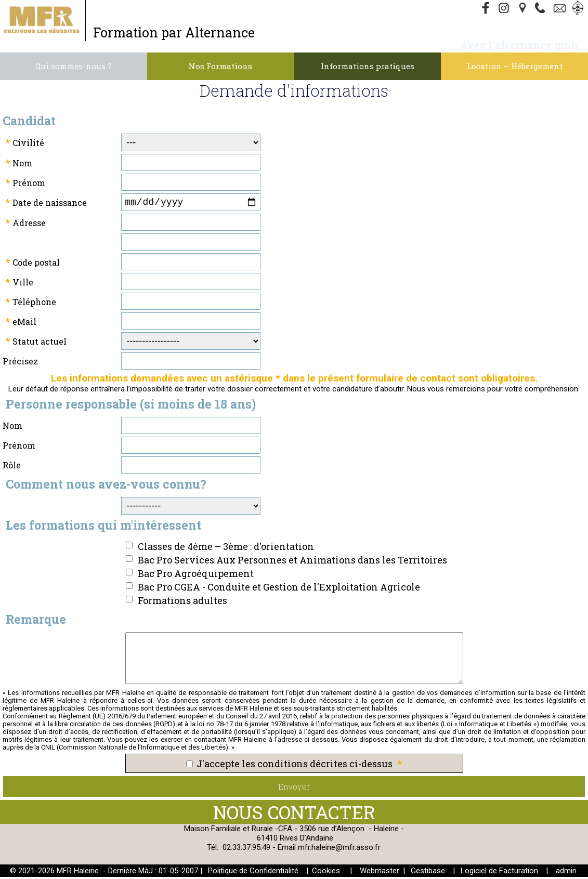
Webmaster (380, 873)
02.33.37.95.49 (246, 849)
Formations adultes (182, 602)
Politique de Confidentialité (253, 873)
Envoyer (294, 789)
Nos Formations (220, 66)
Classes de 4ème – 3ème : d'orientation (226, 548)
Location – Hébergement (515, 66)
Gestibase (428, 873)
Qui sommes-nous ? (74, 66)
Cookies (326, 873)
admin (566, 873)
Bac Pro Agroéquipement (196, 575)
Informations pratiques (368, 66)
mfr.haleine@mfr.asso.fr (339, 849)
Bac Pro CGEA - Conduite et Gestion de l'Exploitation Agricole (279, 589)
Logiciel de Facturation (499, 873)
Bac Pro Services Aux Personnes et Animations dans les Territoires (292, 562)
